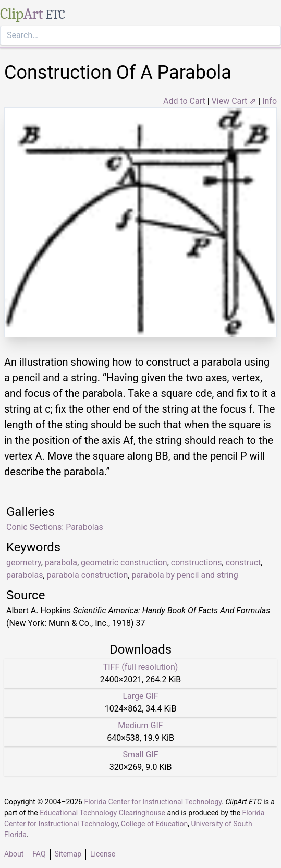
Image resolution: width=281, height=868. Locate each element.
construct (243, 563)
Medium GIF (140, 725)
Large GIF (140, 696)
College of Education (155, 824)
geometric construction (124, 563)
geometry (24, 563)
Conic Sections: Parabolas (55, 527)
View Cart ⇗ (234, 101)
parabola (61, 563)
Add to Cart (184, 101)
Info (270, 101)
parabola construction (88, 575)
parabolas (25, 575)
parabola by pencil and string (185, 575)
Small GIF (140, 755)
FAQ (39, 854)
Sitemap (68, 854)
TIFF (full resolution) (141, 667)
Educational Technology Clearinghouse (102, 813)
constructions (197, 563)
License (103, 854)
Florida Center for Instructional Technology (153, 802)
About (14, 854)
